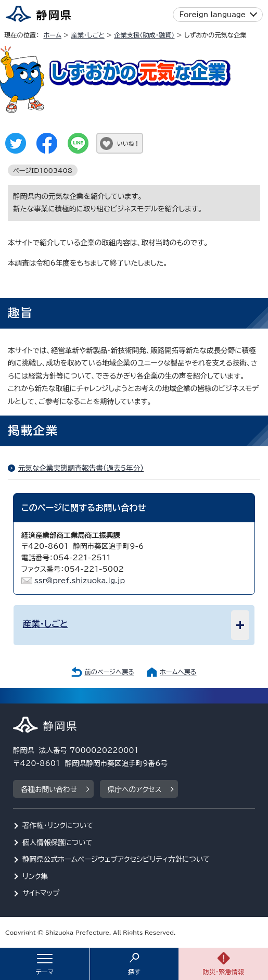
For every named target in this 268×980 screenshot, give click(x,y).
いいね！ (128, 143)
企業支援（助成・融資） (144, 35)
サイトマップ (41, 893)
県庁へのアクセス (135, 789)
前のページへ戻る (109, 672)
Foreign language (213, 15)
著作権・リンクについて (58, 825)
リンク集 (35, 876)
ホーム (52, 35)
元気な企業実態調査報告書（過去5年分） (81, 468)
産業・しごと (87, 35)
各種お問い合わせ (49, 789)
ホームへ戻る (178, 672)
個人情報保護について (58, 843)
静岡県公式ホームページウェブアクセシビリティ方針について (116, 859)
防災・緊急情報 (223, 972)
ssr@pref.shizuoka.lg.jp (80, 581)
